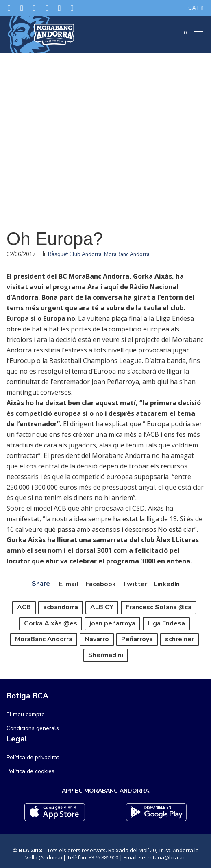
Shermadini (106, 655)
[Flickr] (60, 8)
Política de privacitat (33, 757)
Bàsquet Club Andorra (75, 254)
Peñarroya (137, 639)
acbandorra (61, 607)
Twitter (135, 584)
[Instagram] (34, 8)
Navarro (97, 639)
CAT (194, 8)
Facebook (101, 584)
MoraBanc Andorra (127, 254)
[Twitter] (9, 8)
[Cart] (178, 34)
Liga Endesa (166, 623)
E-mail (69, 584)
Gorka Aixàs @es (51, 623)
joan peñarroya (112, 623)
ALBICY (102, 607)
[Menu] (196, 34)
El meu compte (26, 714)
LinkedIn (167, 584)
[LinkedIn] (47, 8)
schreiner (179, 639)
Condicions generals (33, 728)
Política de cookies (30, 771)
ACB (24, 607)
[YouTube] (72, 8)
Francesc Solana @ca (159, 607)
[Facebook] (22, 8)
